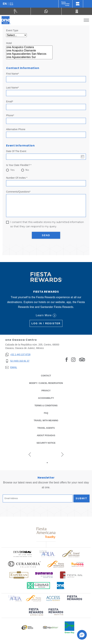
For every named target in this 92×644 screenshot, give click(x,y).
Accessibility (46, 398)
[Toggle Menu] (86, 20)
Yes (12, 170)
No (27, 170)
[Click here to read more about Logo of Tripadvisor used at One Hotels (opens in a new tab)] (51, 627)
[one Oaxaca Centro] (6, 20)
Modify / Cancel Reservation (46, 383)
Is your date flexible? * (19, 165)
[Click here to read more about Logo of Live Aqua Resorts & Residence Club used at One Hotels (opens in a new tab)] (15, 598)
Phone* (10, 115)
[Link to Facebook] (67, 359)
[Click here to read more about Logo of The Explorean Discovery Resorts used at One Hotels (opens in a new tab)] (19, 575)
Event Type (12, 30)
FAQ (46, 413)
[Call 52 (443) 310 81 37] (77, 11)
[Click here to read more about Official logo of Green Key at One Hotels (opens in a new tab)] (69, 627)
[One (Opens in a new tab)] (65, 4)
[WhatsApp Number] (46, 11)
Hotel (9, 43)
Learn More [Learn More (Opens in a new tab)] (46, 315)
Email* (10, 101)
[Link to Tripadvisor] (82, 359)
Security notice (46, 443)
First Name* (13, 74)
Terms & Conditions (46, 406)
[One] (78, 4)
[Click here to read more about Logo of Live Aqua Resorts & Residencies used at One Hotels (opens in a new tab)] (47, 554)
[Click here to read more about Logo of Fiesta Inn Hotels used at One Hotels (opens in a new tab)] (71, 575)
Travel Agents (46, 428)
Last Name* (12, 88)
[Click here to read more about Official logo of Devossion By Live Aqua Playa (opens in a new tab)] (22, 554)
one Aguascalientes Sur (29, 57)
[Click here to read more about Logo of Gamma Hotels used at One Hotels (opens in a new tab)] (38, 586)
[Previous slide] (30, 454)
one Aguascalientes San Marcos (29, 54)
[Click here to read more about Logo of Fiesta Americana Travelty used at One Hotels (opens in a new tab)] (46, 533)
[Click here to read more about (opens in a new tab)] (74, 600)
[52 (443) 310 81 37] (18, 361)
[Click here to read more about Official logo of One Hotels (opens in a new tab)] (61, 586)
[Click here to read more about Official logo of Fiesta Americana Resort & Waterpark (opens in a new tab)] (78, 564)
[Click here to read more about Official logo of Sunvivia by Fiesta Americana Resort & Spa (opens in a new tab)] (44, 575)
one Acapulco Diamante (29, 51)
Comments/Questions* (18, 192)
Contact (46, 376)
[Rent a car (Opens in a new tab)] (15, 11)
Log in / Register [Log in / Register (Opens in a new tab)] (46, 323)
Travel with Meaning (46, 421)
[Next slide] (62, 454)
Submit (81, 498)
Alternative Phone (16, 129)
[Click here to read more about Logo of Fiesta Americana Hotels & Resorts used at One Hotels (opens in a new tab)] (56, 564)
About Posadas (46, 435)
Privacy (46, 391)
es (11, 4)
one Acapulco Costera (29, 47)
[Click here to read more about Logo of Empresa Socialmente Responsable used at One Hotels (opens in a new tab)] (27, 627)
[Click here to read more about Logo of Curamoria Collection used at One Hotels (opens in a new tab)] (24, 564)
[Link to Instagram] (73, 359)
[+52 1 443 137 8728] (18, 355)
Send (46, 235)
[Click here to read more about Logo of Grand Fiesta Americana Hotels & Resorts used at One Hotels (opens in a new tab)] (71, 554)
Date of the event (16, 151)
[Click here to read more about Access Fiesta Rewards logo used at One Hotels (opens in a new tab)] (53, 598)
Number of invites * (17, 178)
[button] (82, 635)
